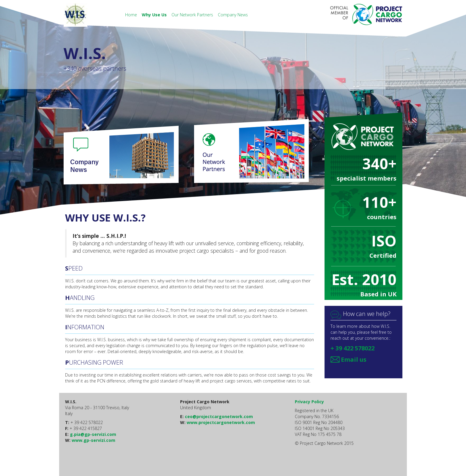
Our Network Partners (193, 15)
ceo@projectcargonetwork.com (219, 416)
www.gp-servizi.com (93, 440)
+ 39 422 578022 (352, 348)
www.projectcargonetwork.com (221, 422)
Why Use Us (155, 15)
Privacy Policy (309, 402)
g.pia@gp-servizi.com (93, 434)
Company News (233, 15)
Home (132, 15)
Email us (354, 359)
